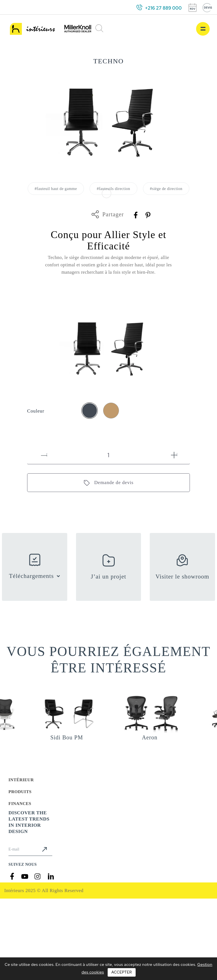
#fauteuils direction (113, 189)
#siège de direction (166, 189)
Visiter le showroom (182, 577)
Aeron (150, 737)
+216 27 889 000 (163, 8)
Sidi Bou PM (67, 737)
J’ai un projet (108, 577)
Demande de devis (114, 483)
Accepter (121, 972)
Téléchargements (32, 576)
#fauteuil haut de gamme (56, 189)
